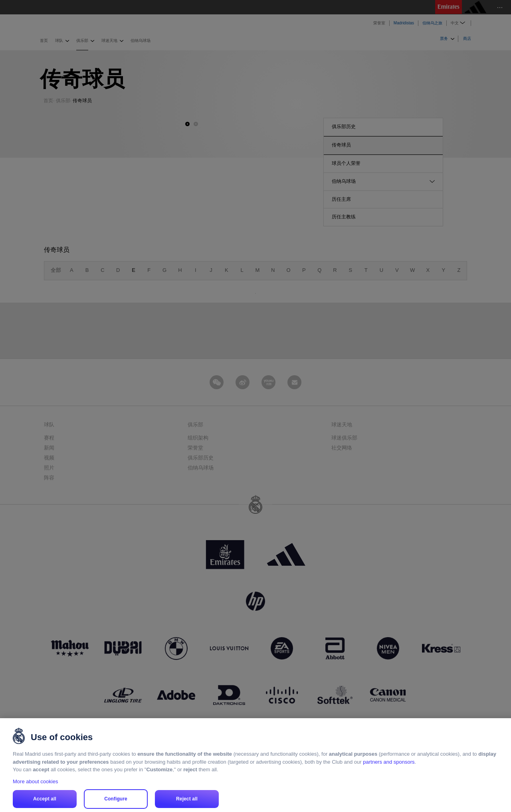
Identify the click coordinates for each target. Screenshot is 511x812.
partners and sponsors (389, 772)
